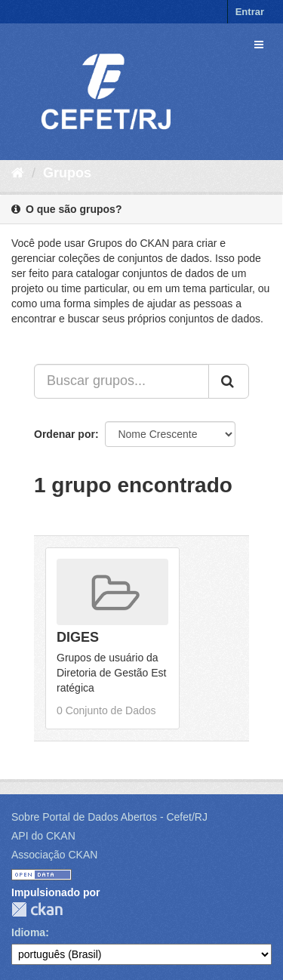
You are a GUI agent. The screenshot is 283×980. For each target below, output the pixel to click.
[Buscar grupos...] (122, 381)
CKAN (37, 909)
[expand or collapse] (259, 45)
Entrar (250, 12)
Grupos (67, 173)
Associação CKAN (54, 855)
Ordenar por (65, 434)
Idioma (28, 932)
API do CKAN (43, 836)
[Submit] (229, 381)
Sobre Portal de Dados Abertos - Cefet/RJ (109, 817)
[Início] (18, 173)
